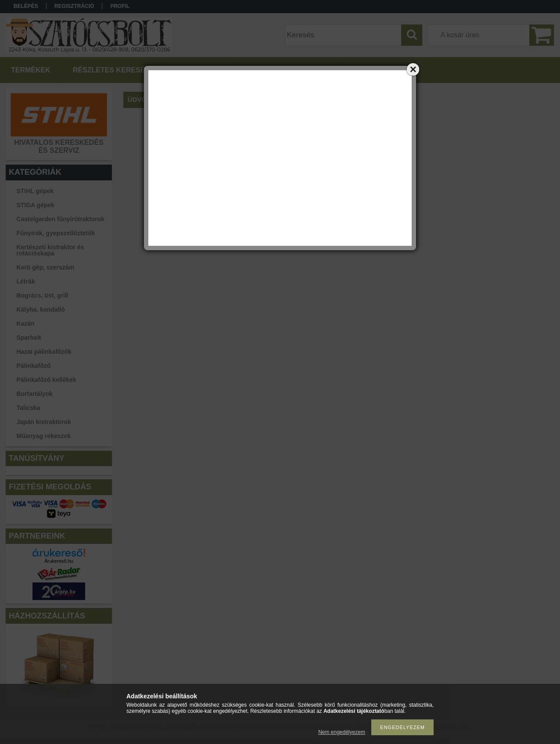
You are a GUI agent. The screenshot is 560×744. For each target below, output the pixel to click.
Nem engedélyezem (342, 732)
